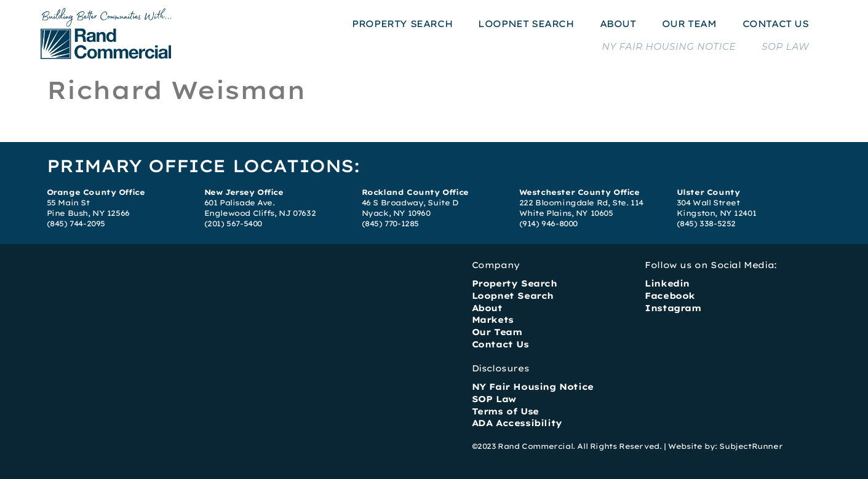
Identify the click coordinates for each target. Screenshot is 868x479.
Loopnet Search (513, 296)
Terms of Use (505, 411)
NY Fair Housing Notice (533, 387)
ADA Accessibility (517, 423)
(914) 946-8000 (548, 224)
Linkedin (667, 283)
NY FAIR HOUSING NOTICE (669, 46)
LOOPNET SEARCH (526, 24)
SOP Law (494, 399)
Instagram (673, 308)
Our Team (497, 332)
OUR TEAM (689, 24)
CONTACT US (776, 24)
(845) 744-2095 (76, 224)
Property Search (515, 283)
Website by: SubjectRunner (725, 446)
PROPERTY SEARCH (402, 24)
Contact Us (500, 344)
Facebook (670, 296)
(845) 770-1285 (390, 224)
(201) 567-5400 (233, 224)
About (487, 308)
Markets (493, 320)
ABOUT (618, 24)
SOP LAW (785, 46)
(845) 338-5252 (706, 224)
